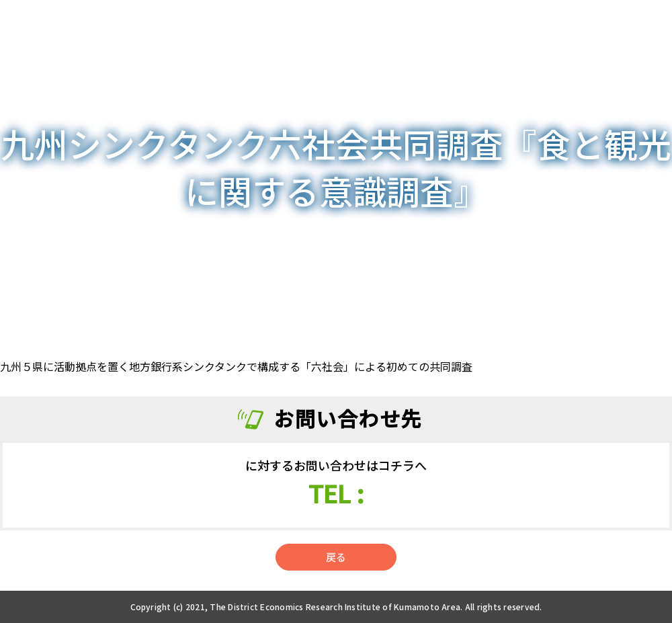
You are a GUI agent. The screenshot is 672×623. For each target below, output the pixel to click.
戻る (336, 557)
